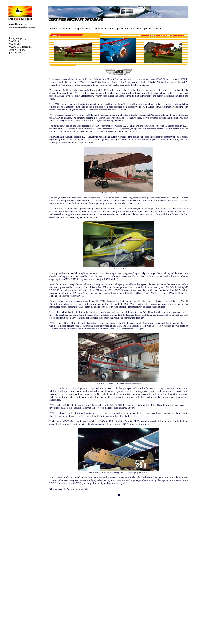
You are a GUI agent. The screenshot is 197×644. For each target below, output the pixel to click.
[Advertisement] (119, 509)
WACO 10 (13, 41)
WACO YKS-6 (15, 44)
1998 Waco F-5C (15, 50)
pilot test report (15, 53)
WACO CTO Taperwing (19, 47)
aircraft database (16, 24)
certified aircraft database (20, 27)
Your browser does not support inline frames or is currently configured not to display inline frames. (119, 581)
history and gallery (16, 38)
